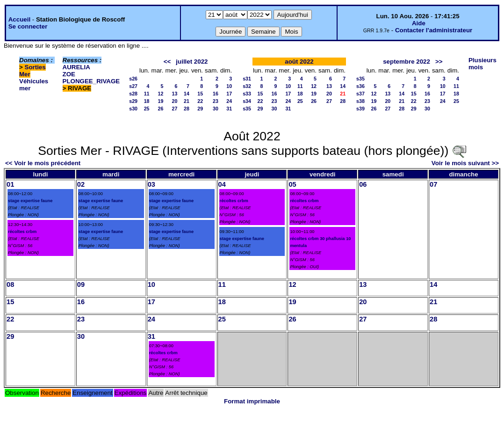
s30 (133, 109)
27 (175, 109)
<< (167, 62)
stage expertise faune (30, 201)
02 (81, 184)
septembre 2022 (407, 62)
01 (10, 184)
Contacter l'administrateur (434, 30)
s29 (133, 101)
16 (216, 94)
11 (147, 94)
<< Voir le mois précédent (43, 163)
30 (216, 109)
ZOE (69, 74)
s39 (360, 109)
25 (147, 109)
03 (151, 184)
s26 (133, 79)
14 (187, 94)
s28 (133, 94)
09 (81, 284)
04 (222, 184)
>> (439, 62)
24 (229, 101)
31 (229, 109)
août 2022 (299, 62)
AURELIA (76, 67)
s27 (133, 86)
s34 (247, 101)
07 (433, 184)
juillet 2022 (192, 62)
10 (229, 86)
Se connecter (28, 26)
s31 (247, 79)
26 (161, 109)
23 (216, 101)
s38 (360, 101)
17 (229, 94)
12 (161, 94)
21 (187, 101)
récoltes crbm (22, 232)
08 (10, 284)
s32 (247, 86)
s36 (360, 86)
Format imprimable (252, 401)
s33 (247, 94)
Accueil (19, 19)
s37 (360, 94)
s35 (247, 109)
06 (363, 184)
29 (200, 109)
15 (200, 94)
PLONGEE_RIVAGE (91, 81)
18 (147, 101)
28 (187, 109)
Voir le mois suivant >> (465, 163)
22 (200, 101)
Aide (419, 23)
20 (175, 101)
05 (292, 184)
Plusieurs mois (482, 64)
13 (175, 94)
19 (161, 101)
